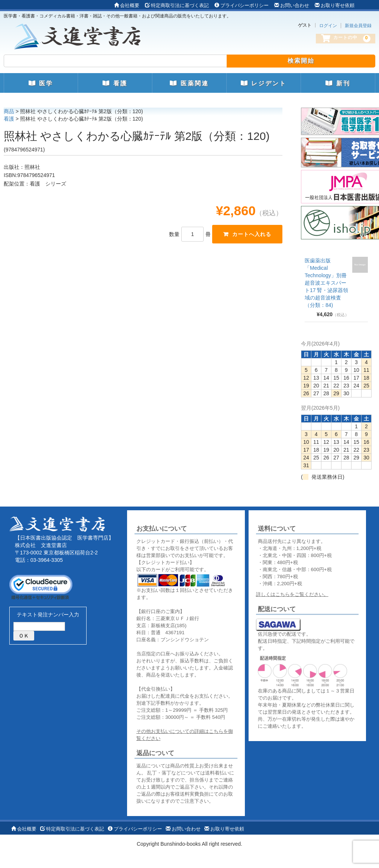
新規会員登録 (358, 26)
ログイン (328, 26)
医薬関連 (189, 83)
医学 (41, 83)
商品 (9, 111)
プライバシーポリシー (242, 5)
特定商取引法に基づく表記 (177, 5)
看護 (115, 83)
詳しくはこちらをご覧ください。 (292, 594)
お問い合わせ (292, 5)
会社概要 (127, 5)
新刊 (338, 83)
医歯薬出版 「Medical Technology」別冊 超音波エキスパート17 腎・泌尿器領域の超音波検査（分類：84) (326, 283)
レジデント (264, 83)
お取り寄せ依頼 (335, 5)
